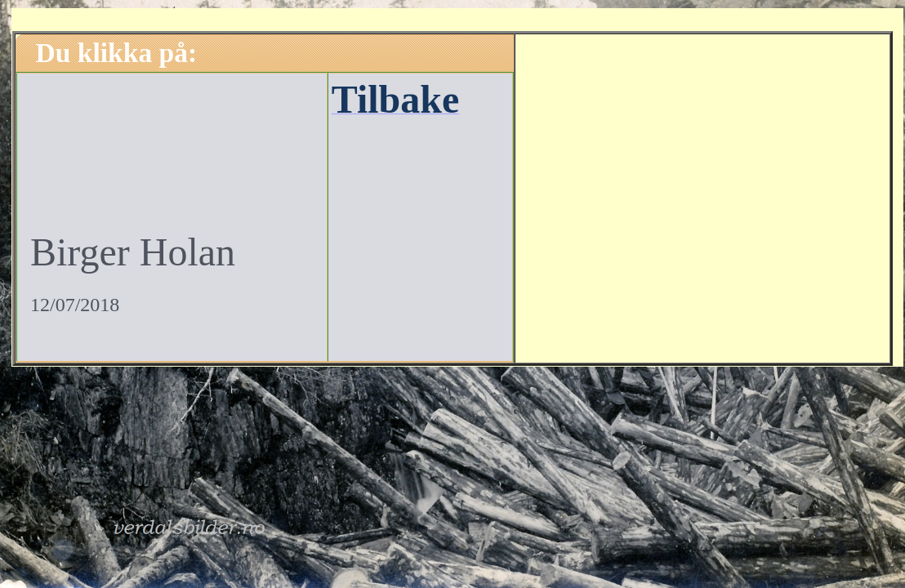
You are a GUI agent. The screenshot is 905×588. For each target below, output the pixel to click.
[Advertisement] (702, 196)
